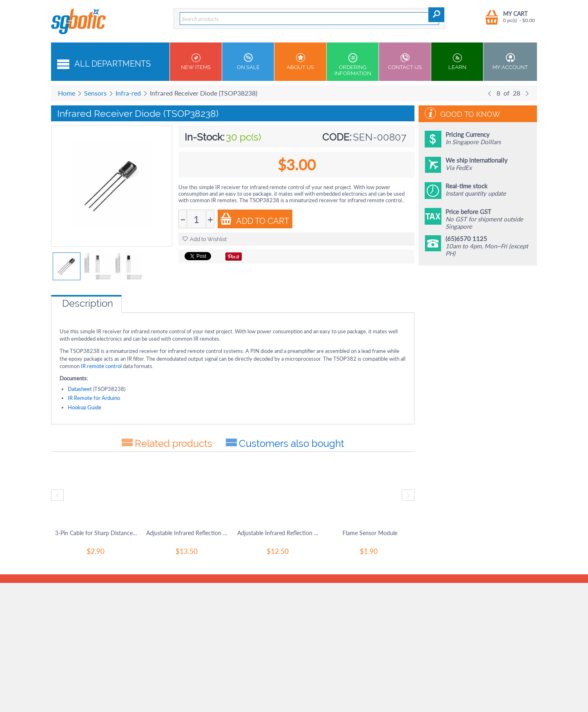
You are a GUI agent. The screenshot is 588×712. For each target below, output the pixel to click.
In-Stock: (205, 137)
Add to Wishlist (205, 239)
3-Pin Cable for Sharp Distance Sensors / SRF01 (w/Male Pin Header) (97, 533)
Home (67, 93)
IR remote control (102, 366)
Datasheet (80, 389)
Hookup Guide (85, 407)
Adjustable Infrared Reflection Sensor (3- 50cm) (188, 533)
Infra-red (128, 93)
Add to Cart (255, 219)
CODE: (337, 137)
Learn (457, 62)
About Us (300, 62)
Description (88, 303)
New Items (196, 62)
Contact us (405, 62)
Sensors (95, 93)
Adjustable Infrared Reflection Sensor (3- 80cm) (279, 533)
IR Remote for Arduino (94, 398)
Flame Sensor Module (370, 533)
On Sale (248, 62)
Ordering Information (353, 65)
